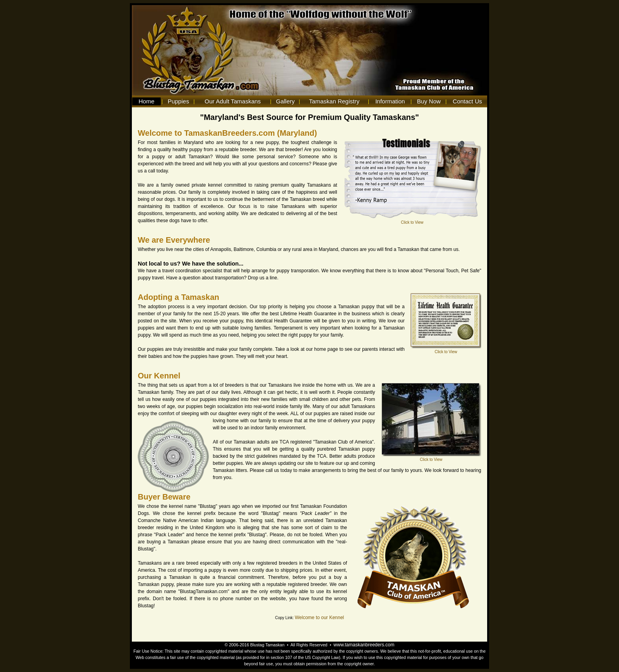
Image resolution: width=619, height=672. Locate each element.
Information (390, 101)
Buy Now (429, 101)
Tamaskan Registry (334, 101)
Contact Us (467, 101)
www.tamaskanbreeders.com (364, 645)
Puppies (178, 101)
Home (146, 101)
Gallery (285, 101)
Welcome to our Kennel (320, 618)
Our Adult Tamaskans (233, 101)
